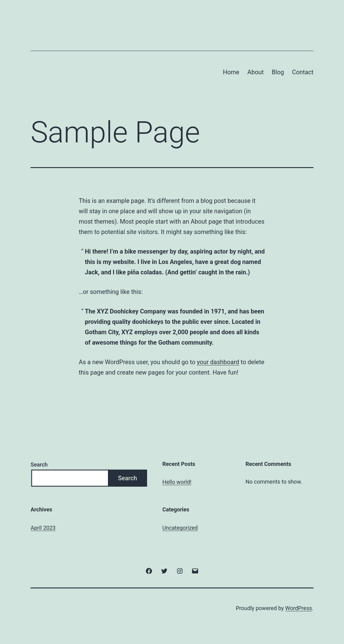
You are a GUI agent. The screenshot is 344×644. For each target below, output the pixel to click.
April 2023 (43, 528)
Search (39, 465)
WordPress (299, 608)
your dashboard (218, 362)
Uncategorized (180, 528)
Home (231, 72)
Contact (303, 72)
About (255, 72)
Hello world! (177, 482)
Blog (278, 72)
